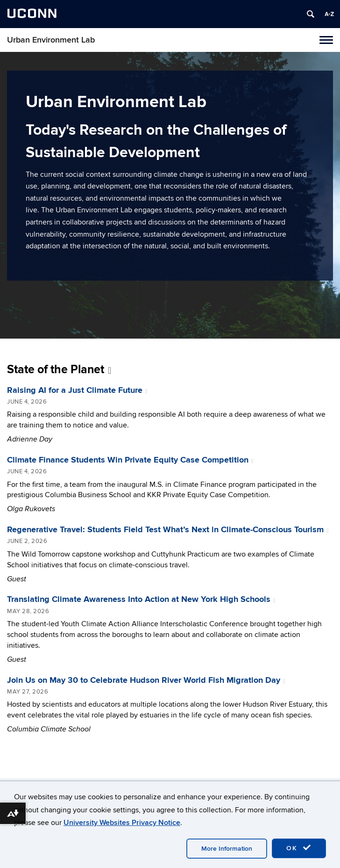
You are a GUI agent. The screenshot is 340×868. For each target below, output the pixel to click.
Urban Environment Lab (51, 40)
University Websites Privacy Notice (122, 823)
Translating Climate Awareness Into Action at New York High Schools (141, 600)
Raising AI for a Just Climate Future (77, 391)
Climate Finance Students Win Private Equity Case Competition (130, 460)
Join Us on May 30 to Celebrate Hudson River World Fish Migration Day (146, 680)
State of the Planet (59, 370)
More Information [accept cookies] (227, 849)
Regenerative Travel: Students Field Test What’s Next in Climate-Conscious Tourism (168, 530)
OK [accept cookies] (299, 848)
